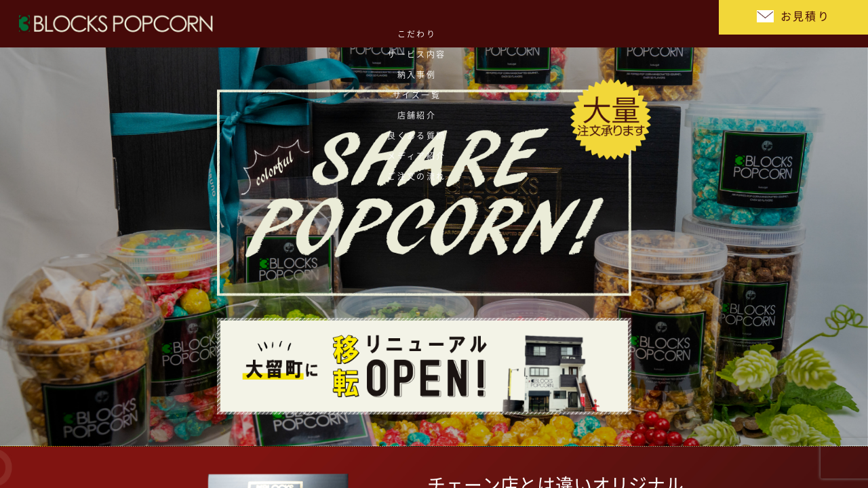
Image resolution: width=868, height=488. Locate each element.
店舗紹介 (485, 24)
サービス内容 (302, 24)
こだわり (241, 24)
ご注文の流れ (668, 24)
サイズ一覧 (424, 24)
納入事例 (363, 24)
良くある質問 (546, 24)
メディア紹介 (607, 24)
